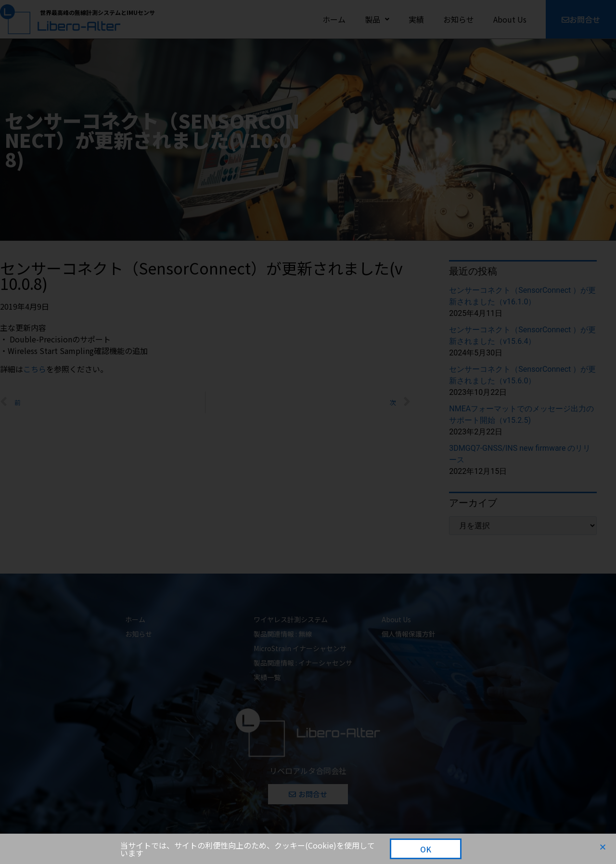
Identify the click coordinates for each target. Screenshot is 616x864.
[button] (603, 847)
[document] (308, 432)
